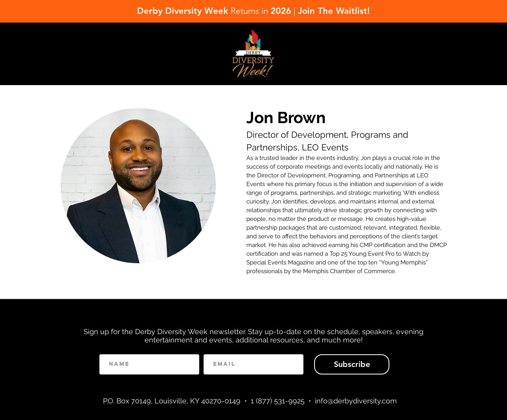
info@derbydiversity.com (356, 401)
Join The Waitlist (333, 11)
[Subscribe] (352, 364)
